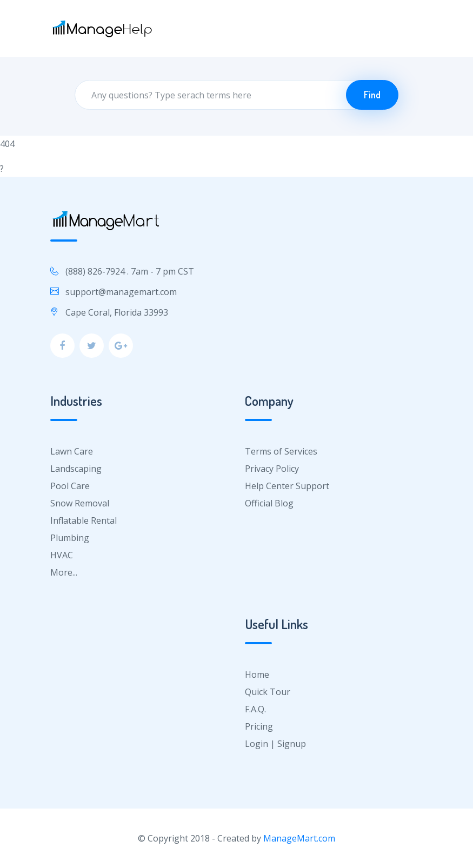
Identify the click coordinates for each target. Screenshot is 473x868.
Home (257, 675)
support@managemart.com (121, 292)
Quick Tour (268, 692)
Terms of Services (281, 451)
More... (64, 572)
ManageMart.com (299, 838)
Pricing (259, 726)
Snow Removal (80, 503)
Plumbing (70, 538)
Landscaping (76, 469)
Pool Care (70, 486)
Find (372, 95)
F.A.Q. (255, 709)
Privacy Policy (272, 469)
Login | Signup (275, 744)
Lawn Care (72, 451)
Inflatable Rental (84, 520)
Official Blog (269, 503)
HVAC (62, 555)
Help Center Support (287, 486)
